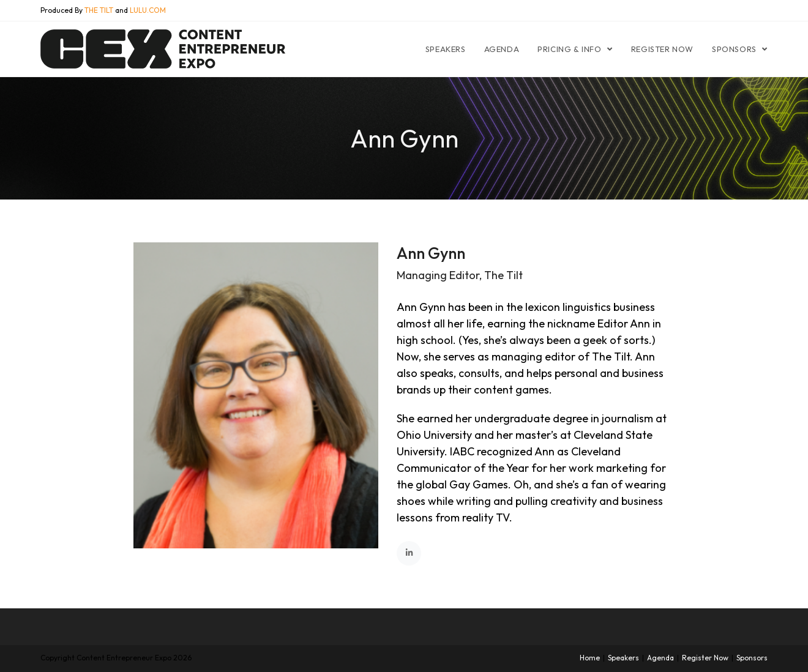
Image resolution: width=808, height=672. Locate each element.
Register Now (705, 658)
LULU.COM (148, 10)
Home (590, 658)
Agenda (660, 658)
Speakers (623, 658)
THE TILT (99, 10)
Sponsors (752, 658)
